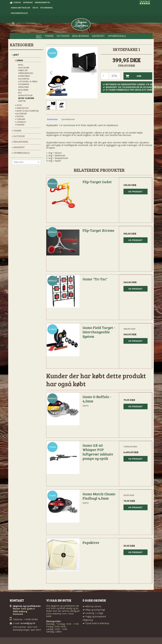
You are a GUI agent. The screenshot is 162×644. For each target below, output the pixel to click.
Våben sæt (23, 70)
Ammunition (22, 108)
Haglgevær (24, 68)
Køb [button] (132, 76)
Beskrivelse (52, 119)
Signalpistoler (25, 95)
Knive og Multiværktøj (27, 111)
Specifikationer (68, 119)
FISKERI (17, 131)
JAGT (15, 55)
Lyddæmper (24, 84)
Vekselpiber (23, 87)
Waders (19, 116)
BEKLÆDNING (20, 142)
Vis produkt (135, 192)
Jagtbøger (21, 114)
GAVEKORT (18, 147)
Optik (18, 105)
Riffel (21, 65)
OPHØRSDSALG (21, 153)
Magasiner (23, 90)
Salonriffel (24, 79)
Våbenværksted (26, 73)
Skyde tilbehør (26, 98)
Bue (20, 93)
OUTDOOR (18, 136)
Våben (19, 60)
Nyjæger (20, 125)
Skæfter (22, 101)
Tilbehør (20, 119)
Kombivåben (24, 76)
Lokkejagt (21, 122)
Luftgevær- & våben (28, 82)
